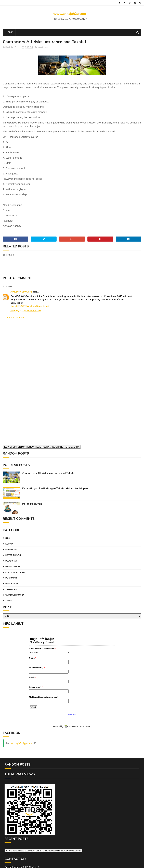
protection (12, 584)
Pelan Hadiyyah (32, 504)
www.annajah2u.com (70, 14)
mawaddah (11, 549)
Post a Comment (16, 318)
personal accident (16, 572)
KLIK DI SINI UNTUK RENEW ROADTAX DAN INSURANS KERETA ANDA (42, 447)
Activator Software (21, 292)
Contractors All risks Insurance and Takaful (49, 473)
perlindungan (13, 567)
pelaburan (11, 561)
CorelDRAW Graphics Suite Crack (30, 306)
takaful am (43, 47)
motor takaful (13, 555)
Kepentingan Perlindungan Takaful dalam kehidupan (55, 489)
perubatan (11, 578)
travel (9, 601)
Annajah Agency (21, 741)
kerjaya (9, 544)
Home (9, 32)
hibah (8, 538)
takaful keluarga (15, 595)
